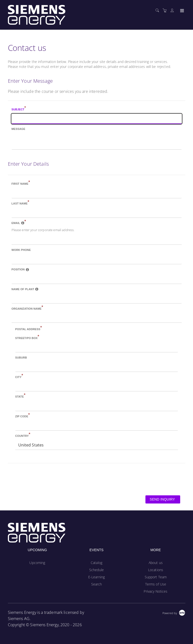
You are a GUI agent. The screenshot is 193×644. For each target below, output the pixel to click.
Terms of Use (156, 584)
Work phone (21, 250)
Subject (19, 109)
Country (23, 435)
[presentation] (45, 479)
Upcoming (37, 563)
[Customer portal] (173, 10)
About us (156, 563)
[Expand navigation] (182, 11)
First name (21, 183)
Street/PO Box (27, 338)
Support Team (156, 577)
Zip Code (23, 416)
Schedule (96, 570)
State (20, 396)
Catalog (96, 563)
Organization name (27, 308)
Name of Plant (25, 289)
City (19, 377)
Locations (156, 570)
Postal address (29, 329)
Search (97, 584)
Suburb (21, 358)
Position (20, 269)
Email (19, 222)
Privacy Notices (156, 591)
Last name (20, 203)
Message (18, 129)
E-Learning (96, 577)
